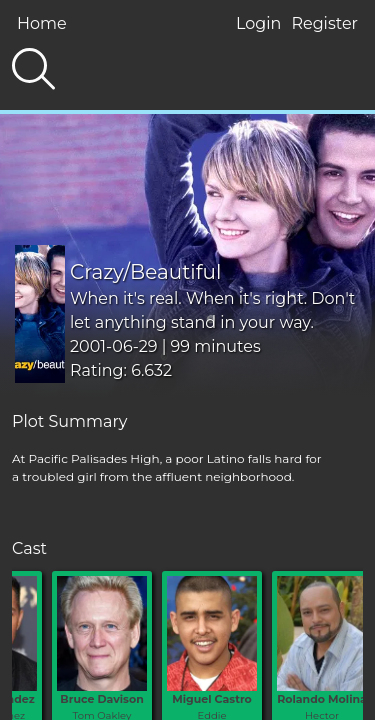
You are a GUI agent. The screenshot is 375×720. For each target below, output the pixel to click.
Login (258, 23)
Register (324, 23)
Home (42, 23)
